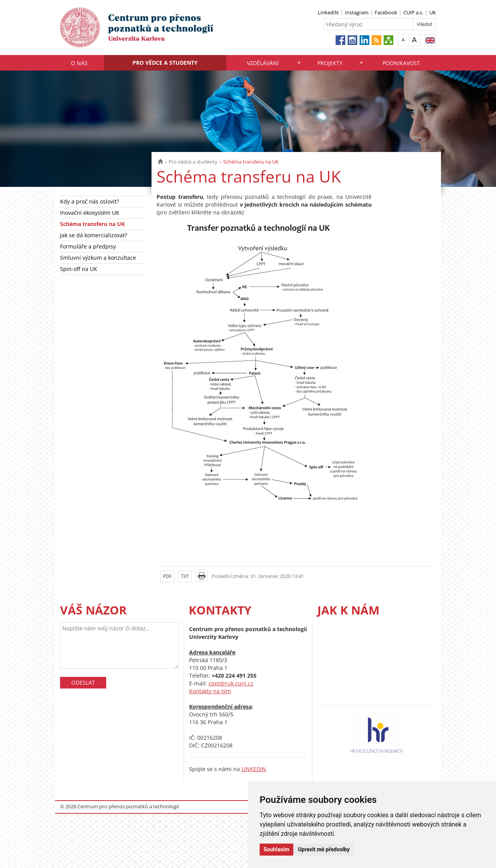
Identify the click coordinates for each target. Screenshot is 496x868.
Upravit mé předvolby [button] (324, 849)
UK (433, 12)
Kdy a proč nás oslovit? (90, 201)
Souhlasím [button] (276, 849)
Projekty (330, 63)
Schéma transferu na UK (92, 224)
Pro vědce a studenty (165, 63)
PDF (167, 576)
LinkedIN (328, 12)
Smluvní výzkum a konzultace (98, 258)
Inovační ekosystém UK (90, 213)
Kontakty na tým (210, 691)
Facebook (386, 12)
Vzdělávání (263, 63)
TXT (185, 576)
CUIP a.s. (413, 12)
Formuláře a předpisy (88, 246)
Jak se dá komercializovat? (94, 235)
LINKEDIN (254, 769)
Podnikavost (401, 63)
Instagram (357, 12)
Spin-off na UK (79, 269)
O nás (79, 63)
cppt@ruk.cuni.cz (231, 683)
